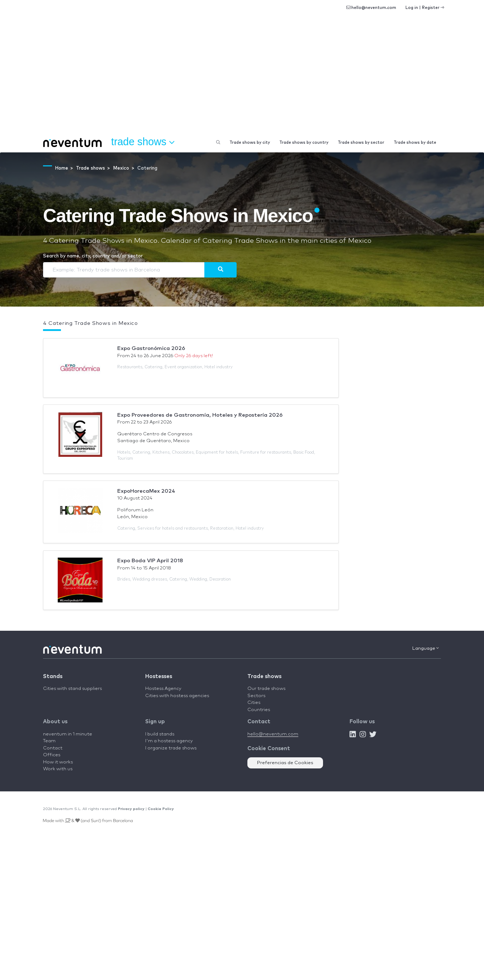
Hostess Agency (163, 689)
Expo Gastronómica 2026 (151, 348)
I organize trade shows (171, 748)
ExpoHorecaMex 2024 (146, 491)
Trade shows (264, 676)
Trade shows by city (250, 143)
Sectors (256, 696)
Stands (53, 676)
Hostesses (159, 676)
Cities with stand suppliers (72, 689)
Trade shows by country (304, 143)
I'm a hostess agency (169, 741)
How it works (58, 762)
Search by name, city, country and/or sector (93, 256)
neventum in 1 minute (68, 734)
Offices (52, 755)
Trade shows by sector (361, 143)
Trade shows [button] (143, 142)
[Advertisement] (242, 79)
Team (49, 741)
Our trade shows (266, 689)
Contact (53, 748)
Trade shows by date (415, 143)
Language (426, 648)
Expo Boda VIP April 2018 (150, 561)
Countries (259, 710)
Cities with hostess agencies (177, 696)
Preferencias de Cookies (285, 763)
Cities (254, 703)
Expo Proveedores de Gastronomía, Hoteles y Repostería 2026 (200, 415)
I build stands (160, 734)
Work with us (58, 769)
